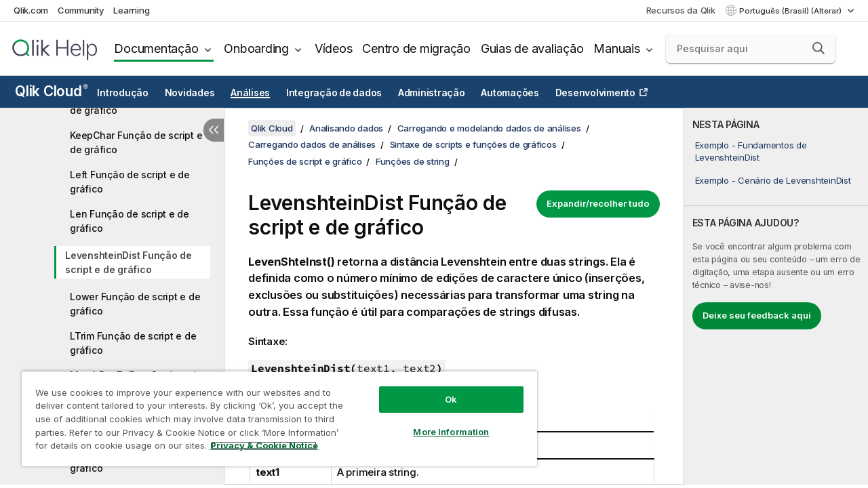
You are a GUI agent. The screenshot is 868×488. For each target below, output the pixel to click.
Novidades (190, 93)
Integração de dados (334, 93)
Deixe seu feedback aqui (757, 315)
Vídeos (334, 48)
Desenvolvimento (595, 93)
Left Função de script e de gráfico (130, 182)
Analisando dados (346, 128)
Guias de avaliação (532, 48)
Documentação (156, 48)
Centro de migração (416, 48)
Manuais (616, 48)
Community (81, 10)
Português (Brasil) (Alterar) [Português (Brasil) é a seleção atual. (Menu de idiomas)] (791, 11)
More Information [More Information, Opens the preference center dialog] (441, 422)
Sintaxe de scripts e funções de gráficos (473, 144)
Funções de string (413, 161)
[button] (818, 48)
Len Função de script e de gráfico (130, 221)
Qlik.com (31, 10)
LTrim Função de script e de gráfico (133, 343)
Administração (432, 93)
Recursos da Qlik (681, 10)
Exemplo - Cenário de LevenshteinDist (773, 180)
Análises (250, 93)
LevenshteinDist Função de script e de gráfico (129, 262)
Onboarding (256, 48)
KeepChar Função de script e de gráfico (136, 142)
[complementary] (776, 296)
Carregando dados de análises (312, 144)
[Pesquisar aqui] (751, 49)
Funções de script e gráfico (305, 161)
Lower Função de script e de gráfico (135, 304)
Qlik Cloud (52, 91)
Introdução (123, 93)
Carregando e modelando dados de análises (489, 128)
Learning (131, 10)
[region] (273, 413)
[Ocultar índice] (214, 130)
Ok (441, 389)
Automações (510, 93)
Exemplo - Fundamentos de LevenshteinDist (751, 151)
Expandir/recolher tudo (598, 203)
